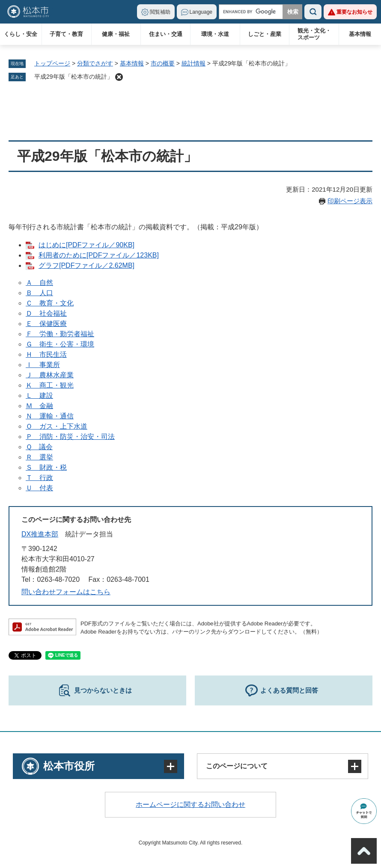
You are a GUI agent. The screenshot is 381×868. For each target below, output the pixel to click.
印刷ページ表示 (350, 201)
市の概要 (163, 63)
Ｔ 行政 (39, 478)
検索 (313, 12)
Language (201, 12)
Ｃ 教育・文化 (50, 303)
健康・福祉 (116, 34)
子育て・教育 (66, 34)
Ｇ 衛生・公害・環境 (60, 344)
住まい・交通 (166, 34)
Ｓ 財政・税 (46, 467)
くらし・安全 (21, 34)
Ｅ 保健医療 (46, 324)
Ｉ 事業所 (43, 365)
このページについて (237, 766)
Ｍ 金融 (39, 406)
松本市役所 (69, 766)
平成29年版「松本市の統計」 (74, 77)
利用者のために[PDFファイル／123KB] (99, 255)
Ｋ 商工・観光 (50, 385)
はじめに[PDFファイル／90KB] (86, 245)
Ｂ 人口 (39, 293)
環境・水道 (215, 34)
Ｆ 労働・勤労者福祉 (60, 334)
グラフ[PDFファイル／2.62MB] (86, 265)
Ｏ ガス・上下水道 (57, 426)
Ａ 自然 (39, 283)
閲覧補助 (160, 12)
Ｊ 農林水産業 (50, 375)
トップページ (52, 63)
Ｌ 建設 (39, 395)
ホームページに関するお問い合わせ (190, 804)
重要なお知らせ (354, 12)
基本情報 (360, 34)
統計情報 (193, 63)
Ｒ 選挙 (39, 457)
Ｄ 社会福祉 (46, 313)
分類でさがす (95, 63)
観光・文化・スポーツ (314, 34)
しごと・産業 (265, 34)
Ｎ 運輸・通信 (50, 416)
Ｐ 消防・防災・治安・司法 (70, 437)
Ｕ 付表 (39, 488)
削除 (119, 77)
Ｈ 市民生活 (46, 354)
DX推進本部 (40, 534)
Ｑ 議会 (39, 447)
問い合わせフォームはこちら (66, 592)
